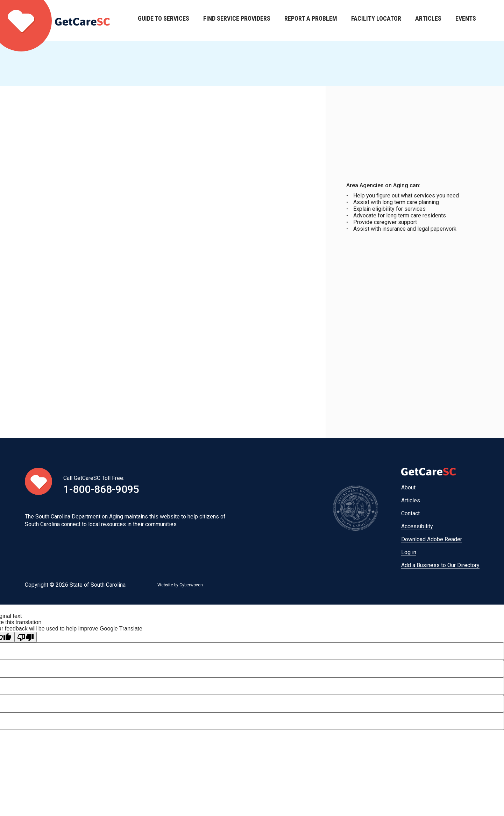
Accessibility (417, 526)
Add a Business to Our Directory (440, 565)
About (408, 487)
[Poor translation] (26, 637)
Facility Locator (376, 20)
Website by (180, 585)
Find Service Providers (237, 20)
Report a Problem (311, 20)
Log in (409, 552)
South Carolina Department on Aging (79, 517)
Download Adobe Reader (432, 539)
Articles (428, 20)
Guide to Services (164, 20)
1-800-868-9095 (101, 489)
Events (466, 20)
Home (55, 20)
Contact (410, 513)
